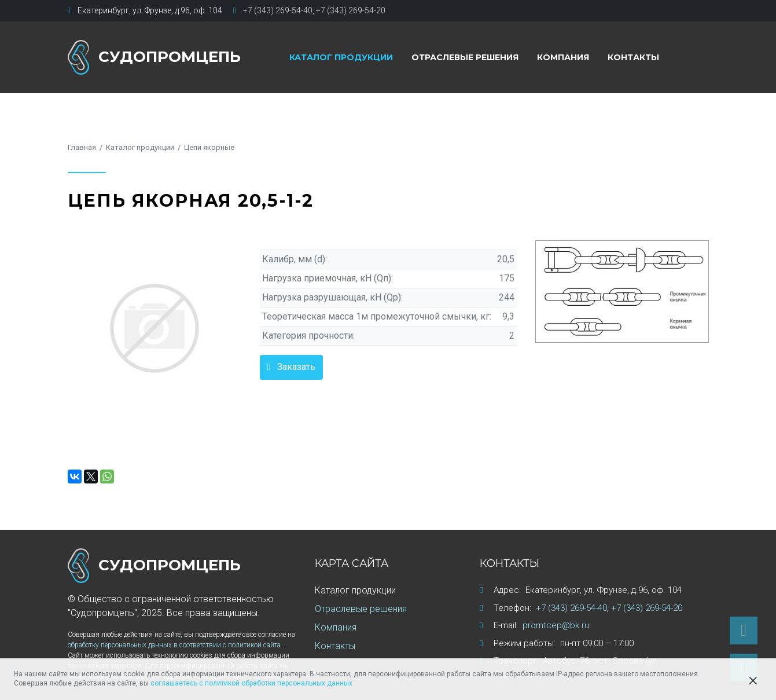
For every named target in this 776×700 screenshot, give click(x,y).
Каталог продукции (341, 57)
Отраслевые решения (465, 57)
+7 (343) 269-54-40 (278, 10)
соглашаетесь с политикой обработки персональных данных (251, 683)
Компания (563, 57)
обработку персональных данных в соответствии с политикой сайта (175, 645)
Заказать (296, 367)
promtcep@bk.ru (556, 625)
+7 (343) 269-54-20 (351, 10)
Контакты (633, 57)
